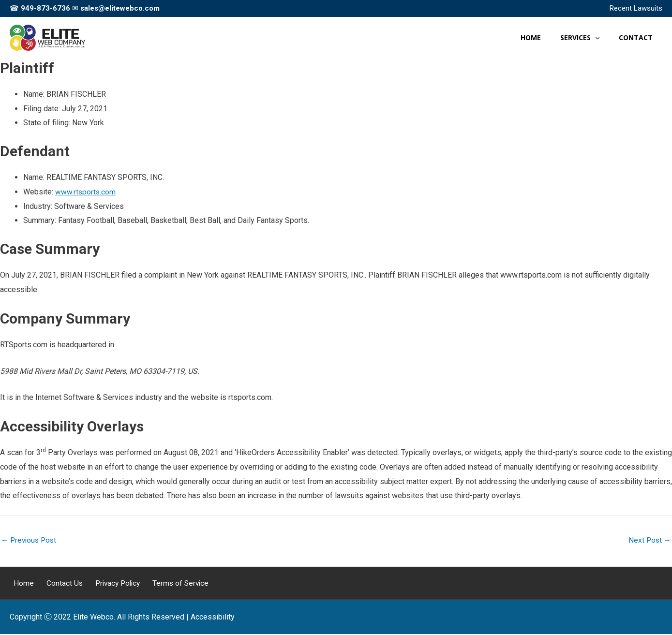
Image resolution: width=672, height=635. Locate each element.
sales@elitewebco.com (120, 8)
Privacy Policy (106, 584)
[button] (604, 38)
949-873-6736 (45, 8)
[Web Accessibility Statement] (213, 618)
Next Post (649, 540)
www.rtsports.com (86, 192)
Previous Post (30, 540)
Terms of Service (167, 584)
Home (20, 584)
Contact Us (56, 584)
